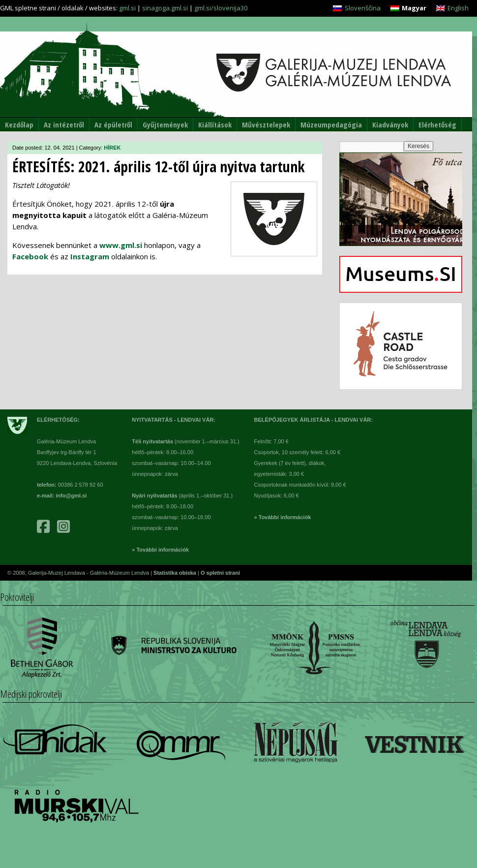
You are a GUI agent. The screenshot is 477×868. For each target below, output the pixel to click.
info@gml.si (72, 496)
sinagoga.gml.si (165, 8)
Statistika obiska (176, 573)
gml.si (127, 8)
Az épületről (113, 124)
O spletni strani (220, 573)
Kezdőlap (19, 124)
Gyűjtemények (165, 124)
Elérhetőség (437, 124)
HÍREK (112, 148)
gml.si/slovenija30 (221, 8)
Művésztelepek (266, 124)
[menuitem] (357, 8)
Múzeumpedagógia (331, 124)
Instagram (90, 256)
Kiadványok (390, 124)
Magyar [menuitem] (414, 8)
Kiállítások (215, 124)
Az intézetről (64, 124)
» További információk (160, 550)
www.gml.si (121, 245)
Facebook (30, 256)
